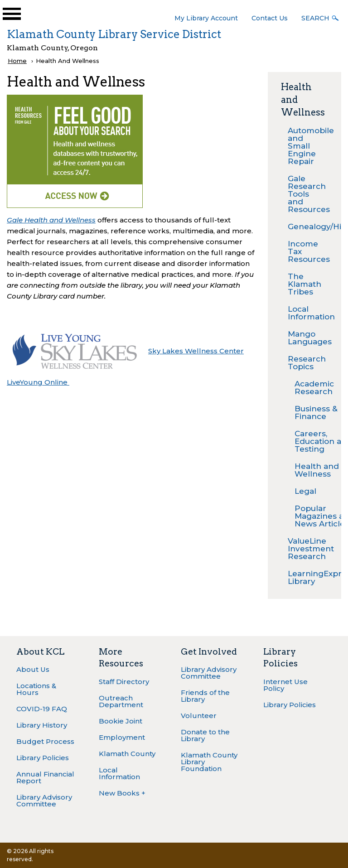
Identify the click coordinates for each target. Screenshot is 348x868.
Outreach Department (121, 701)
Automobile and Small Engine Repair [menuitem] (308, 146)
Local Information (119, 773)
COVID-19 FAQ (42, 709)
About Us (33, 669)
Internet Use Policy (285, 685)
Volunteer (199, 716)
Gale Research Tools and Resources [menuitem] (308, 194)
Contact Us (270, 18)
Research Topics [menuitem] (307, 363)
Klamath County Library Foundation (209, 762)
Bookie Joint (121, 721)
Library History (42, 725)
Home (17, 61)
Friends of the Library (205, 696)
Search (315, 18)
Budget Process (45, 741)
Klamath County (127, 754)
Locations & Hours (36, 689)
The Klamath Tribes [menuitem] (304, 284)
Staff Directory (124, 682)
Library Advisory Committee (44, 800)
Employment (122, 737)
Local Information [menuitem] (308, 313)
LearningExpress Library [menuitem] (308, 577)
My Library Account (206, 18)
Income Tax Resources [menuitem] (308, 251)
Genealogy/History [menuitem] (308, 227)
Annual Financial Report (45, 777)
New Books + (122, 793)
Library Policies (43, 758)
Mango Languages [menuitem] (308, 338)
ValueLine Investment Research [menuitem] (308, 549)
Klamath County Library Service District (114, 34)
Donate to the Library (205, 735)
